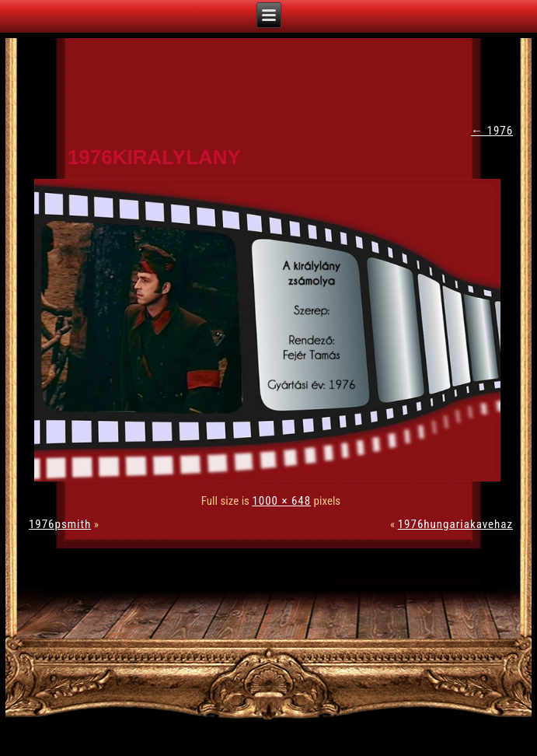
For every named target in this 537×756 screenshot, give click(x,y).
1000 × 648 (281, 501)
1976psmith (60, 524)
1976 (492, 131)
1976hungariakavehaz (455, 524)
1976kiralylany (154, 157)
